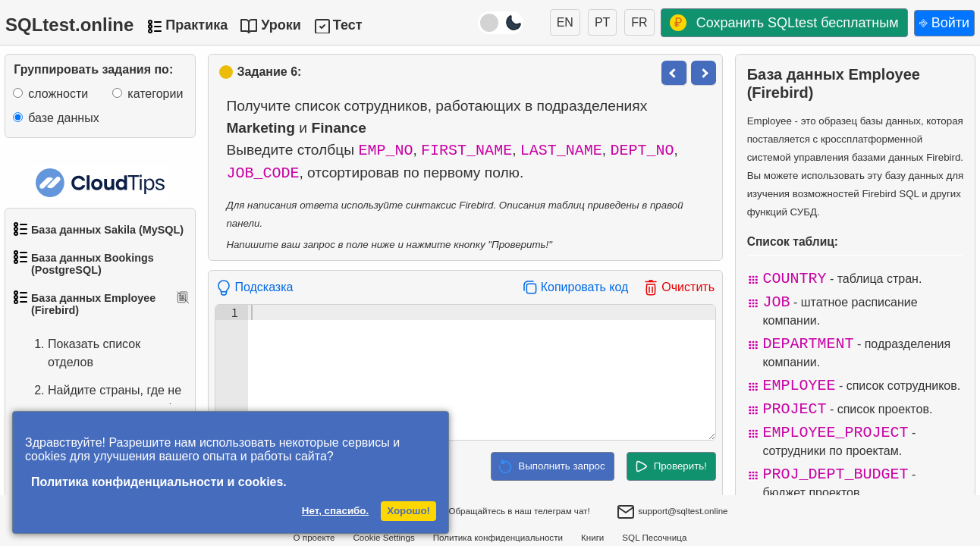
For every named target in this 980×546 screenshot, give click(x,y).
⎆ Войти (944, 23)
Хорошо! (408, 511)
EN (565, 22)
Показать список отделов (79, 353)
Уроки (281, 25)
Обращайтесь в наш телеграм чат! (508, 511)
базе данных (63, 118)
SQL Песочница (654, 537)
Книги (592, 537)
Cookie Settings (383, 537)
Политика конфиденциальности (498, 537)
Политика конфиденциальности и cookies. (159, 482)
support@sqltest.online (672, 513)
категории (155, 94)
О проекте (314, 537)
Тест (348, 25)
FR (639, 22)
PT (602, 22)
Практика (196, 25)
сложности (58, 94)
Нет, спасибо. (335, 511)
